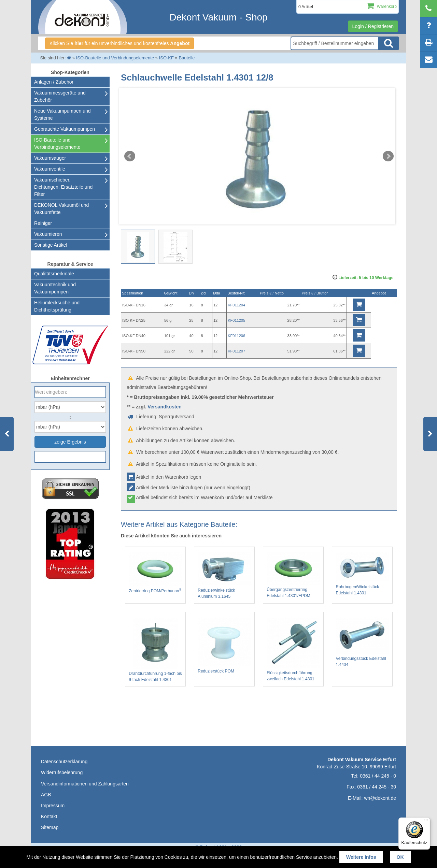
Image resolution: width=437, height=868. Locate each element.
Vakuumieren (48, 234)
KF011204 (236, 305)
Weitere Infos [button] (361, 857)
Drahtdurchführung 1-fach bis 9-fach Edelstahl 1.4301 (155, 650)
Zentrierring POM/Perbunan (155, 573)
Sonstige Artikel (51, 245)
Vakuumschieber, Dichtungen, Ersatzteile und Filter (63, 187)
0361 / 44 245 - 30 (377, 787)
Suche (389, 43)
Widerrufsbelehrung (62, 772)
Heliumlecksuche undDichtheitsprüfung (57, 306)
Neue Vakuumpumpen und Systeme (62, 114)
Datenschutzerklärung (64, 762)
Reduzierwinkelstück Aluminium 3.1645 (224, 576)
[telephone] (428, 9)
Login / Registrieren (373, 26)
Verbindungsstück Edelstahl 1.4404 (362, 642)
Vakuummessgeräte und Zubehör (60, 96)
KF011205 (236, 320)
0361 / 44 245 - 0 (378, 776)
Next (388, 156)
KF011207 (236, 351)
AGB (46, 795)
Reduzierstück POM (224, 646)
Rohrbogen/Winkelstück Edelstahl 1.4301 (362, 574)
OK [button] (400, 857)
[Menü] (426, 822)
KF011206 (236, 336)
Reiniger (43, 223)
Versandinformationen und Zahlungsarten (85, 784)
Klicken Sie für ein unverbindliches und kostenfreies (119, 43)
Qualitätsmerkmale (54, 274)
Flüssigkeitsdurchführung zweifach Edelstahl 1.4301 (293, 649)
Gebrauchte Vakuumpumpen (65, 129)
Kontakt (49, 816)
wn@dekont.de (380, 798)
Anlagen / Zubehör (54, 82)
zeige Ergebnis (70, 442)
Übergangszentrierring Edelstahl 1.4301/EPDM (293, 575)
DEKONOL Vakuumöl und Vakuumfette (61, 209)
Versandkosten (165, 407)
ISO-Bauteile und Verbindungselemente (57, 143)
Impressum (53, 806)
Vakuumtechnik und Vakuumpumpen (55, 288)
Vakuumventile (50, 169)
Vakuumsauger (50, 158)
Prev (130, 156)
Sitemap (50, 827)
